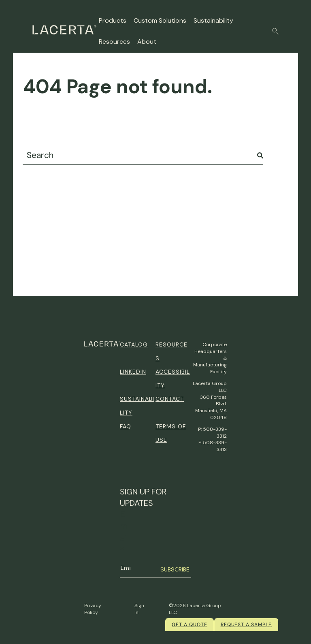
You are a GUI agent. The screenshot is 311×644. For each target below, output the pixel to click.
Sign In (139, 609)
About (147, 42)
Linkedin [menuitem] (133, 372)
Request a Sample (246, 625)
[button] (275, 31)
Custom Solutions (160, 20)
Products (113, 20)
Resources (114, 42)
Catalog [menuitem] (134, 344)
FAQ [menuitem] (126, 426)
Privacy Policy (93, 609)
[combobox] (143, 155)
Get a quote (190, 625)
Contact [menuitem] (170, 399)
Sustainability (213, 20)
